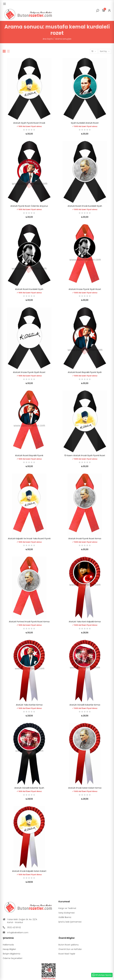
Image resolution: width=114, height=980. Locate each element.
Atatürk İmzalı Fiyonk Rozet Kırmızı (85, 539)
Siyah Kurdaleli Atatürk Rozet (85, 123)
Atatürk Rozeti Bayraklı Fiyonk (29, 455)
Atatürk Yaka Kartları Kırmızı (29, 705)
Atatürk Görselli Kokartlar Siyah (29, 788)
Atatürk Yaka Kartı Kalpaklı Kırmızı (85, 622)
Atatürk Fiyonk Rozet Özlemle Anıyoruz (29, 206)
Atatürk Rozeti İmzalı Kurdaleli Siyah (85, 206)
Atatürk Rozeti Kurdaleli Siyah (29, 289)
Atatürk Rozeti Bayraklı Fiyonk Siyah (85, 372)
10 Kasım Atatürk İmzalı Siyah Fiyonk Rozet (85, 455)
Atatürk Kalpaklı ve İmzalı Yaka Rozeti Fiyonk (29, 539)
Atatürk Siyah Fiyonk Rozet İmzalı (29, 123)
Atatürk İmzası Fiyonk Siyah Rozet (85, 289)
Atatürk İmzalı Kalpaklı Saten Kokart (29, 871)
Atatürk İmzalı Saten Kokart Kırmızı (85, 788)
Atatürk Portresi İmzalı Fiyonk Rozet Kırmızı (29, 622)
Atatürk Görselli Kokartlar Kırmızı (85, 705)
